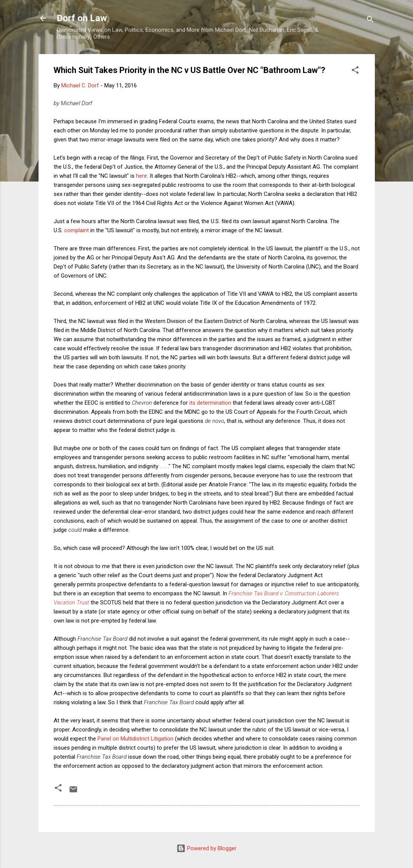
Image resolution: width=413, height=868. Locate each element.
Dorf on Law (82, 18)
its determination (210, 403)
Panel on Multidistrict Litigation (135, 739)
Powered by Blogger (206, 848)
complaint (77, 230)
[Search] (370, 21)
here (142, 176)
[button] (355, 71)
